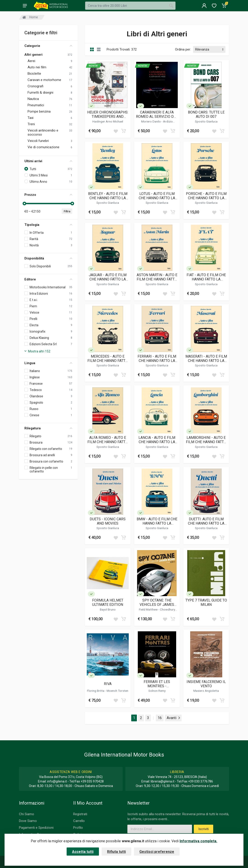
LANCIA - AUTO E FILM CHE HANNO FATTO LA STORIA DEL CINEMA (157, 440)
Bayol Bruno (108, 609)
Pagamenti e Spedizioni (36, 828)
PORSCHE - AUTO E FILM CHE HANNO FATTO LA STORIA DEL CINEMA (206, 196)
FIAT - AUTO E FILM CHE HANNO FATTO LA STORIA (206, 277)
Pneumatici (36, 105)
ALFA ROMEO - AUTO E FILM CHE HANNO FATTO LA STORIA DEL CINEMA (108, 440)
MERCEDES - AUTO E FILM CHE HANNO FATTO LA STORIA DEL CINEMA (108, 359)
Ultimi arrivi (48, 161)
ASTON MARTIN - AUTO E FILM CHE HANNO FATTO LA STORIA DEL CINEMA (157, 277)
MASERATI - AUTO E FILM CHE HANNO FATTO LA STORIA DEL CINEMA (206, 359)
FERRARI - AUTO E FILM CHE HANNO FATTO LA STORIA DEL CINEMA (157, 359)
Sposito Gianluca (206, 121)
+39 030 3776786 (201, 781)
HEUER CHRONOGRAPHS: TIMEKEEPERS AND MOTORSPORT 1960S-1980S (108, 114)
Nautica (33, 99)
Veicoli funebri (38, 141)
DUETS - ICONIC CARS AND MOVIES (108, 521)
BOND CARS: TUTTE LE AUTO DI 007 (206, 114)
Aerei (31, 61)
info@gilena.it (57, 781)
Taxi (30, 118)
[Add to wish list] (116, 131)
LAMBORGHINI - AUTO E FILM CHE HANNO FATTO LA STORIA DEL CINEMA (206, 440)
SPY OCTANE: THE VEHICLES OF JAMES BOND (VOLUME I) (157, 602)
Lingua (48, 363)
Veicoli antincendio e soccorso (43, 132)
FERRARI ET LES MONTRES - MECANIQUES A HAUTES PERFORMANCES (157, 684)
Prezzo (48, 195)
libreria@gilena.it (163, 781)
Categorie (48, 46)
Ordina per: (183, 49)
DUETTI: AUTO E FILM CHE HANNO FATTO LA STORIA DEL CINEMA (206, 521)
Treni (31, 124)
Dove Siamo (28, 821)
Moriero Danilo (151, 121)
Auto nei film (37, 67)
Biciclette (34, 74)
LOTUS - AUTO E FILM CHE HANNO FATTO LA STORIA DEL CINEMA (157, 196)
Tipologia (48, 225)
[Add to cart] (124, 131)
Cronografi (35, 86)
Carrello (79, 821)
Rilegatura (48, 428)
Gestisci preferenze (157, 852)
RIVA (108, 684)
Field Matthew (149, 609)
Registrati (80, 814)
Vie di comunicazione (43, 147)
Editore (48, 279)
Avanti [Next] (173, 718)
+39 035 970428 (92, 781)
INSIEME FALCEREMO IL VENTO (206, 684)
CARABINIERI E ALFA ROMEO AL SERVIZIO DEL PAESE (157, 114)
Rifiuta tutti (116, 852)
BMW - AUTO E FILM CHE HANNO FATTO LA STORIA (157, 521)
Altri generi (33, 55)
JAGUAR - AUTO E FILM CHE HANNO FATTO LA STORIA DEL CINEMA (108, 277)
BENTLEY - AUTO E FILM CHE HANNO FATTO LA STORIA (108, 196)
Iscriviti (204, 829)
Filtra (67, 211)
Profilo (78, 828)
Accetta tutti (83, 852)
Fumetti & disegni (40, 93)
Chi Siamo (27, 814)
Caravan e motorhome (44, 80)
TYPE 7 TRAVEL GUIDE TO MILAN (206, 602)
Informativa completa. (198, 841)
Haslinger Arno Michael (108, 121)
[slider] (24, 204)
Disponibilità (48, 258)
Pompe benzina (39, 111)
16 (160, 718)
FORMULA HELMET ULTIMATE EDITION (108, 602)
